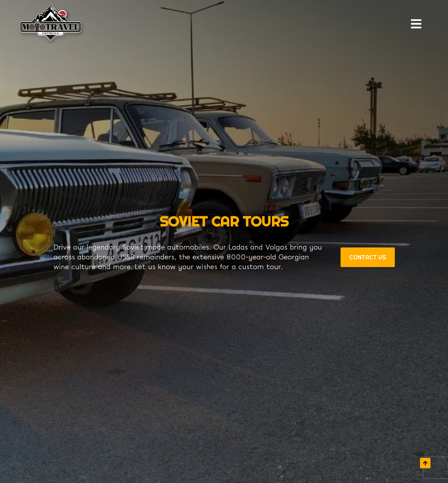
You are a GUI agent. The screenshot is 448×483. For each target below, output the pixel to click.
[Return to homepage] (51, 24)
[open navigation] (419, 24)
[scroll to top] (425, 463)
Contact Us (368, 257)
